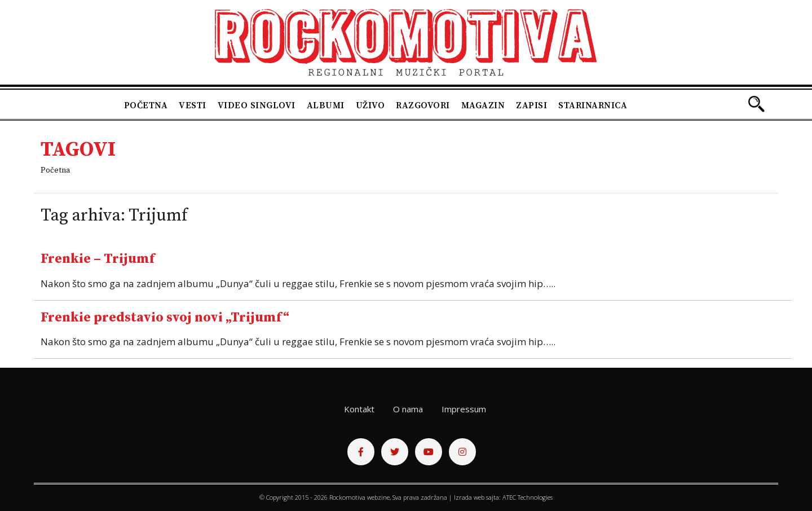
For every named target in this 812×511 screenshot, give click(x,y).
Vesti (193, 105)
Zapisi (531, 105)
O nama (408, 409)
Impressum (464, 409)
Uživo (370, 105)
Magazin (483, 105)
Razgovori (423, 105)
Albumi (326, 105)
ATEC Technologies (528, 497)
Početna (146, 105)
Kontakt (359, 409)
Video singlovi (257, 105)
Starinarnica (593, 105)
